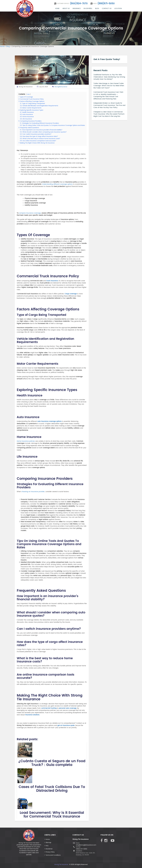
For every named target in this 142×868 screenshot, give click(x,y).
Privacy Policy (50, 852)
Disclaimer (49, 849)
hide (28, 94)
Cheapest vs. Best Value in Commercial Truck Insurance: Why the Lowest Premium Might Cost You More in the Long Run (109, 114)
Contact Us (107, 9)
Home (57, 9)
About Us (66, 9)
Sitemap (48, 843)
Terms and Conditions (53, 855)
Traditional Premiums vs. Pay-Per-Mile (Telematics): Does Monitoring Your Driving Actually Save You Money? (109, 77)
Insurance (77, 9)
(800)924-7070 (79, 4)
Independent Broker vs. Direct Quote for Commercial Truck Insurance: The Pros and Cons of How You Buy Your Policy (109, 105)
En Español (88, 9)
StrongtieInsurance (61, 87)
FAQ (47, 846)
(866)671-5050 (106, 4)
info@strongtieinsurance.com (86, 845)
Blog (97, 9)
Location (118, 9)
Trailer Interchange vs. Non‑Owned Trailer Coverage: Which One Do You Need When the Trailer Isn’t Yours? (109, 86)
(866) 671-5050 (82, 849)
